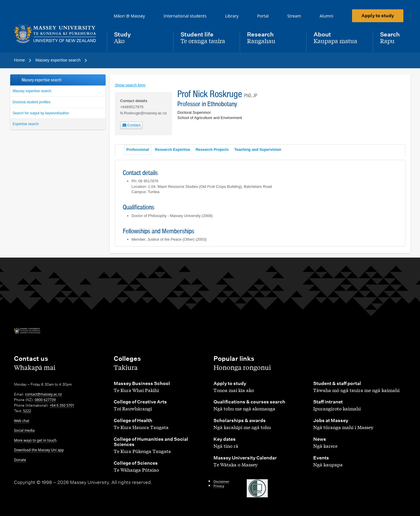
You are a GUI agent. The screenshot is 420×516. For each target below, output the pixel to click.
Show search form (130, 85)
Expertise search (26, 124)
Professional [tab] (138, 149)
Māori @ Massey (129, 16)
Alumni (327, 16)
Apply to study (378, 16)
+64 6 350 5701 (62, 405)
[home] (56, 34)
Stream (294, 16)
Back (14, 80)
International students (185, 16)
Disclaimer (221, 481)
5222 (27, 411)
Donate (20, 460)
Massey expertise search (32, 91)
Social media (24, 430)
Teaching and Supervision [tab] (258, 149)
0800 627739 (45, 400)
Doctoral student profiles (31, 102)
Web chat (22, 421)
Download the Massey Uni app (39, 450)
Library (232, 16)
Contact (131, 125)
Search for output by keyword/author (41, 113)
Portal (263, 16)
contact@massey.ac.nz (43, 394)
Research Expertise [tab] (173, 149)
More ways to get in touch (35, 440)
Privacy (219, 486)
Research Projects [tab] (212, 149)
